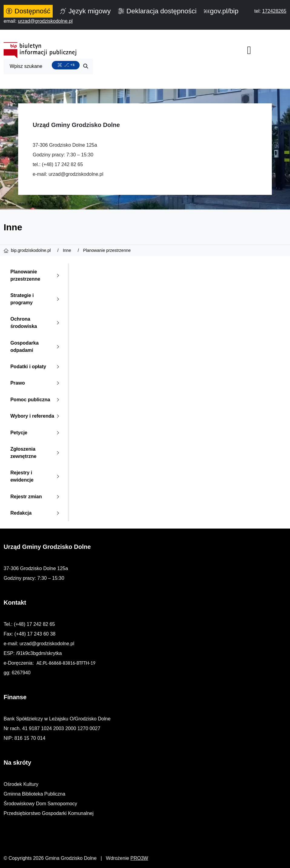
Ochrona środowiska (36, 323)
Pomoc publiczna (36, 400)
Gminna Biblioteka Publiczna (35, 794)
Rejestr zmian (36, 497)
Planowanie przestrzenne (36, 275)
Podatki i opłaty (36, 367)
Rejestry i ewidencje (36, 476)
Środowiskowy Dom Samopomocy (40, 804)
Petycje (36, 433)
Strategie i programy (36, 299)
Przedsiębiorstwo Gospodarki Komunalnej (49, 813)
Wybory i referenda (36, 416)
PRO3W (139, 858)
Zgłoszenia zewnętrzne (36, 453)
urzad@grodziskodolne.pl (76, 174)
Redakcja (36, 513)
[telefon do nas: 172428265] (274, 11)
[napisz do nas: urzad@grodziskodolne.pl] (45, 21)
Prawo (36, 383)
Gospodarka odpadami (36, 347)
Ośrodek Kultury (21, 784)
